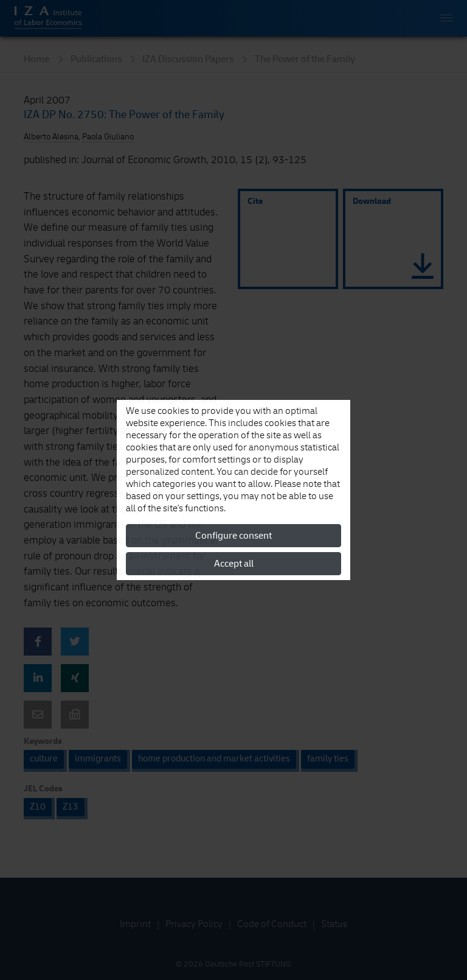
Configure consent (233, 536)
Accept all (234, 564)
